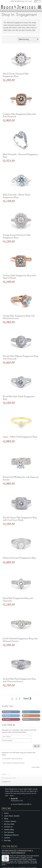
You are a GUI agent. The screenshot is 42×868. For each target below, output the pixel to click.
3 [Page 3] (19, 699)
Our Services (9, 832)
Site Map (7, 840)
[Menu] (39, 7)
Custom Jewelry (10, 821)
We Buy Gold (9, 824)
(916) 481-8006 (16, 1)
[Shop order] (28, 39)
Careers (7, 838)
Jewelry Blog (9, 829)
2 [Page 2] (16, 699)
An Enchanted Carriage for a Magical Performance (17, 852)
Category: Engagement (13, 759)
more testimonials (21, 804)
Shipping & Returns (11, 835)
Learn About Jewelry (12, 816)
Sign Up (37, 746)
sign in (24, 1)
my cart (29, 1)
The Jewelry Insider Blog (13, 763)
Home (6, 813)
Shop (6, 819)
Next (27, 698)
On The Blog (10, 846)
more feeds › (36, 767)
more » (12, 795)
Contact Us (8, 827)
